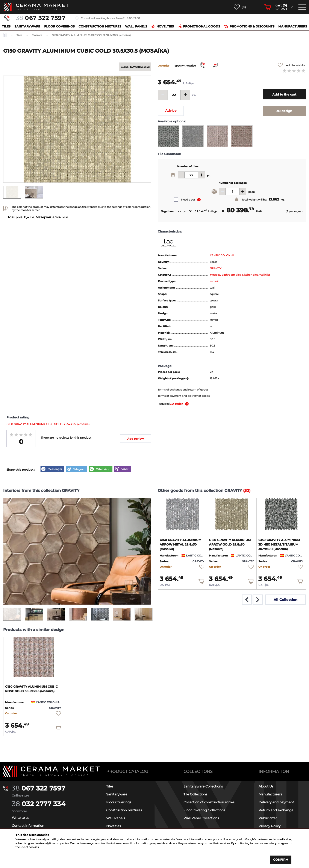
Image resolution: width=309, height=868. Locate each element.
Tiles (6, 26)
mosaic (215, 281)
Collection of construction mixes (209, 802)
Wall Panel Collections (201, 818)
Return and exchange (276, 810)
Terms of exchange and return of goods (183, 390)
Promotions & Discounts (249, 26)
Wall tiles (265, 275)
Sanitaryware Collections (203, 786)
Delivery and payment (276, 802)
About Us (266, 786)
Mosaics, (216, 275)
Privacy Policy (270, 826)
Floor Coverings (59, 26)
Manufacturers (293, 26)
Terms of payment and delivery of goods (184, 396)
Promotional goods (199, 26)
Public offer (268, 818)
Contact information (28, 826)
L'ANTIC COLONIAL (222, 255)
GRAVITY (216, 268)
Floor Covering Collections (204, 810)
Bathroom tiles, (232, 275)
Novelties (162, 26)
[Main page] (51, 771)
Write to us (20, 818)
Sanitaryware (27, 26)
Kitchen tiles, (251, 275)
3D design (177, 404)
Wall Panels (136, 26)
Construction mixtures (100, 26)
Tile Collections (195, 794)
